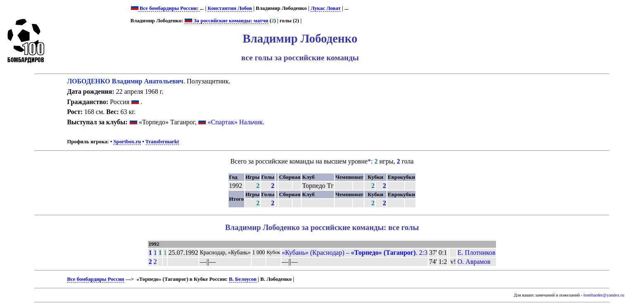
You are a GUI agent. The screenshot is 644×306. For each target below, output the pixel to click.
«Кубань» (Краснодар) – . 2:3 (355, 253)
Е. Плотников (477, 253)
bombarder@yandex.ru (604, 295)
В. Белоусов (243, 279)
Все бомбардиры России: (169, 8)
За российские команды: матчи (226, 21)
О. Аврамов (474, 262)
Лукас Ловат (326, 8)
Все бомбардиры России (95, 279)
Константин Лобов (230, 8)
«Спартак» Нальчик (235, 122)
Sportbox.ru (127, 142)
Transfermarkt (162, 142)
